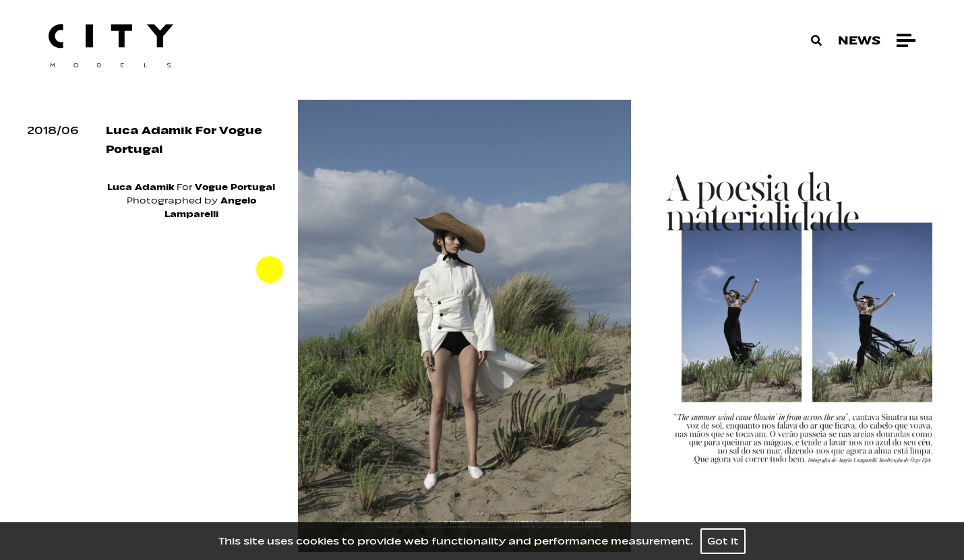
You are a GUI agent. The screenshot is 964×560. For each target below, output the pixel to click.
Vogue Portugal (235, 187)
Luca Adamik (141, 187)
